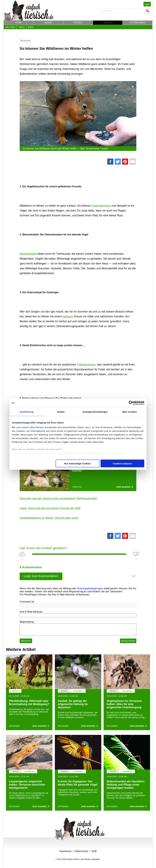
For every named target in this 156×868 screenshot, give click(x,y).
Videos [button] (22, 27)
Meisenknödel (28, 254)
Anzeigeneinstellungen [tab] (95, 412)
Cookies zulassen (122, 463)
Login (147, 4)
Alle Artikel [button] (10, 27)
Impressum (65, 851)
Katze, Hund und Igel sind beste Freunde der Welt (50, 508)
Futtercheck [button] (138, 23)
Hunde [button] (48, 23)
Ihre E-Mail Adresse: (31, 612)
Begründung (27, 622)
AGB (94, 851)
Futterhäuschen (101, 206)
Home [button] (18, 23)
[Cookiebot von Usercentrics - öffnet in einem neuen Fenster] (131, 403)
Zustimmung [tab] (27, 412)
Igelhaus (68, 316)
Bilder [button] (31, 27)
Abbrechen (26, 641)
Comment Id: (27, 602)
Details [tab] (61, 412)
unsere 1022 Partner (33, 427)
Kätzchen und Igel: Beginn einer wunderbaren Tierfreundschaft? (58, 498)
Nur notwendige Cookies (78, 463)
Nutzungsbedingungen (90, 588)
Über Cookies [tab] (129, 412)
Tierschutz (25, 41)
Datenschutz (81, 851)
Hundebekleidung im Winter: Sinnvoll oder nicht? (49, 518)
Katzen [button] (78, 23)
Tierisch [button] (108, 23)
